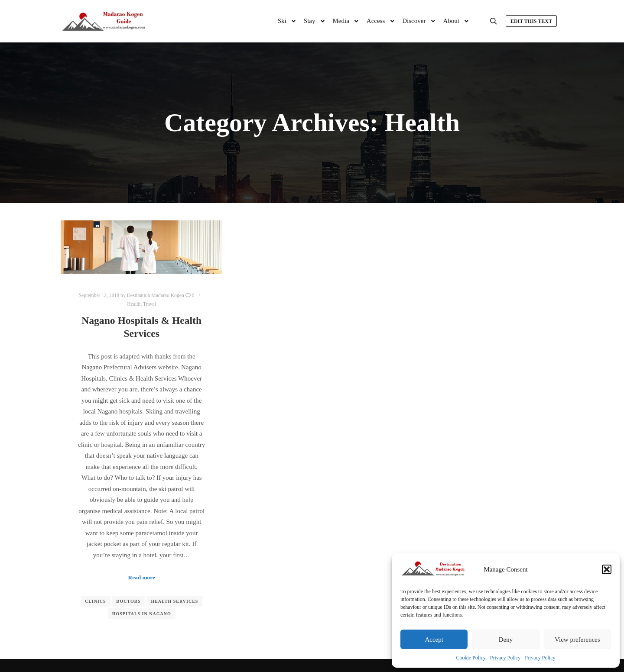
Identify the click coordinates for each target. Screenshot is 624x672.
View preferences (577, 640)
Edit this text (531, 21)
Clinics (96, 601)
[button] (607, 569)
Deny (506, 640)
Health (134, 304)
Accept (434, 640)
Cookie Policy (471, 658)
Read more (142, 577)
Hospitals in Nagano (142, 614)
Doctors (128, 601)
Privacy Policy (505, 658)
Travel (149, 304)
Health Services (174, 601)
